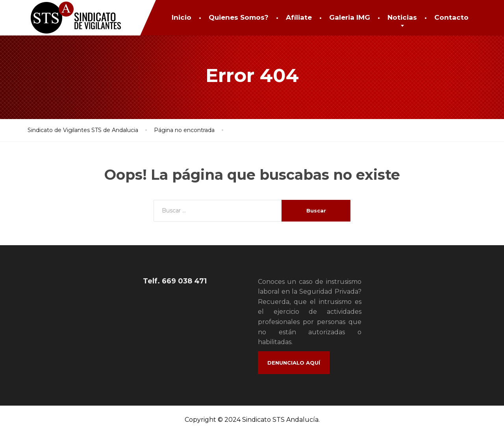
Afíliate (299, 17)
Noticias (402, 17)
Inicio (182, 17)
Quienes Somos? (239, 17)
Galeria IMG (350, 17)
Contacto (451, 17)
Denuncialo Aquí (294, 363)
